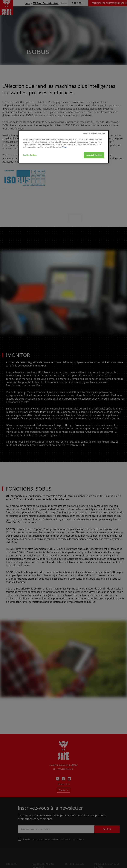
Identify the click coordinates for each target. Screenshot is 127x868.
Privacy (65, 204)
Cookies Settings (30, 212)
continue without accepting (94, 190)
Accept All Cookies (94, 212)
